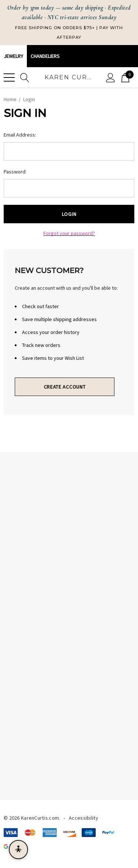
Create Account (65, 387)
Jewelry (13, 56)
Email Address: (20, 135)
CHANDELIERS (45, 56)
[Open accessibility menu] (18, 850)
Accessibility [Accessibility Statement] (84, 818)
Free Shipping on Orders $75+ (55, 28)
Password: (15, 172)
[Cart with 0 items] (125, 77)
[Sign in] (111, 77)
